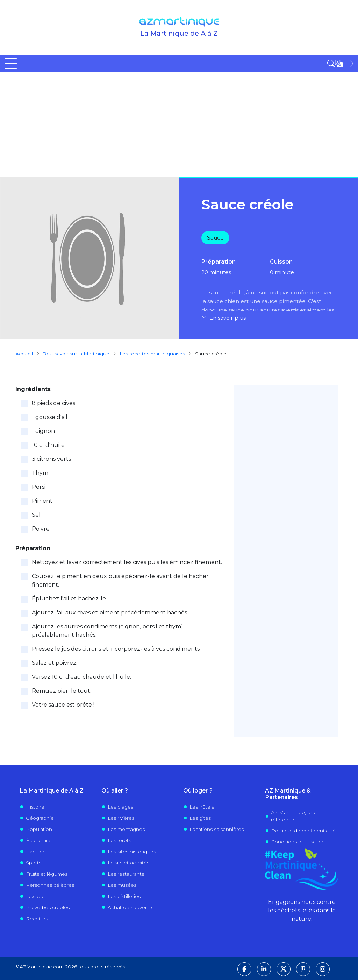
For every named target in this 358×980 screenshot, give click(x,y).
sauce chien (223, 301)
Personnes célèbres (50, 885)
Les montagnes (126, 829)
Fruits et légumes (47, 874)
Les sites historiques (132, 852)
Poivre (41, 529)
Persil (40, 487)
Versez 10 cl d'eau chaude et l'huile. (81, 677)
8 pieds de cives (53, 403)
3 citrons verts (51, 459)
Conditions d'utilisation (298, 842)
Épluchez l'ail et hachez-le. (69, 599)
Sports (34, 863)
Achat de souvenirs (131, 907)
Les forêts (119, 840)
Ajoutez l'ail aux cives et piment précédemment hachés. (110, 613)
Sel (36, 515)
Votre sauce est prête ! (63, 705)
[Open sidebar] (341, 64)
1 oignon (43, 431)
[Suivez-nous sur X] (284, 969)
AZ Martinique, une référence (294, 816)
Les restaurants (126, 874)
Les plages (120, 807)
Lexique (35, 896)
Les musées (122, 885)
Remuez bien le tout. (62, 691)
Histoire (35, 807)
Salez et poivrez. (55, 663)
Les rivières (121, 818)
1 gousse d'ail (50, 417)
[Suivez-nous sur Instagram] (323, 969)
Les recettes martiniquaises (152, 354)
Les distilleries (124, 896)
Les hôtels (202, 807)
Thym (40, 473)
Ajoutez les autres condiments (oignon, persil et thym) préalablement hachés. (108, 631)
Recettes (37, 919)
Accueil (24, 354)
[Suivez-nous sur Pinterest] (303, 969)
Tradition (36, 852)
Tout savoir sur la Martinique (76, 354)
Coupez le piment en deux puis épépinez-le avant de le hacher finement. (120, 580)
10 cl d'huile (48, 445)
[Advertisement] (179, 124)
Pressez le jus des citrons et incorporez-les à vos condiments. (116, 649)
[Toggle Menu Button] (11, 64)
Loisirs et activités (128, 863)
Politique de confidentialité (303, 831)
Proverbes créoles (48, 907)
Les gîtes (200, 818)
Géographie (40, 818)
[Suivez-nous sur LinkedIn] (264, 969)
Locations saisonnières (217, 829)
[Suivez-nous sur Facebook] (244, 969)
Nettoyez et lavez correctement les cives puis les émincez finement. (127, 562)
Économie (38, 840)
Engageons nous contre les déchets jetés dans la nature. (302, 910)
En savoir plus (228, 318)
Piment (42, 501)
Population (39, 829)
